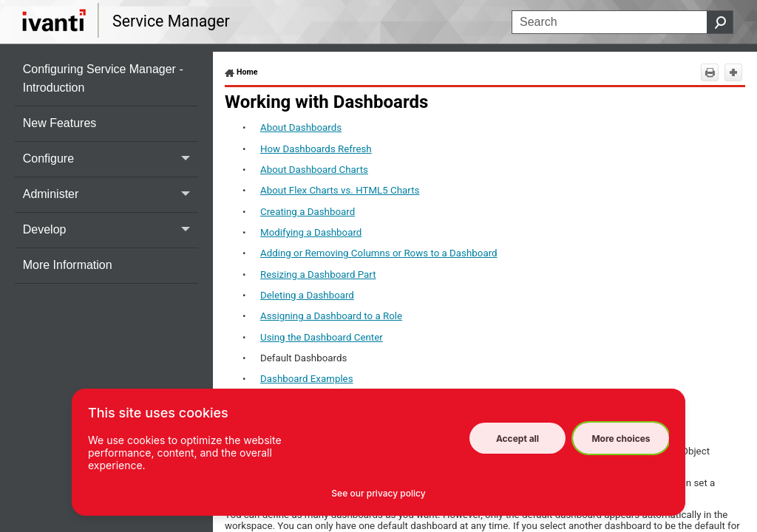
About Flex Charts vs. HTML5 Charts (340, 190)
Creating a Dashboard (308, 212)
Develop (111, 230)
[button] (720, 22)
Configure (111, 159)
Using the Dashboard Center (322, 337)
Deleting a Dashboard (307, 295)
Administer (111, 195)
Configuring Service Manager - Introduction (103, 79)
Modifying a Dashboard (311, 232)
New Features (60, 123)
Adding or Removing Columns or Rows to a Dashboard (379, 253)
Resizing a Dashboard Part (318, 274)
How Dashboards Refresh (316, 149)
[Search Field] (622, 22)
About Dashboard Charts (314, 170)
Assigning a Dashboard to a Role (331, 316)
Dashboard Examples (307, 379)
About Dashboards (301, 127)
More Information (68, 265)
